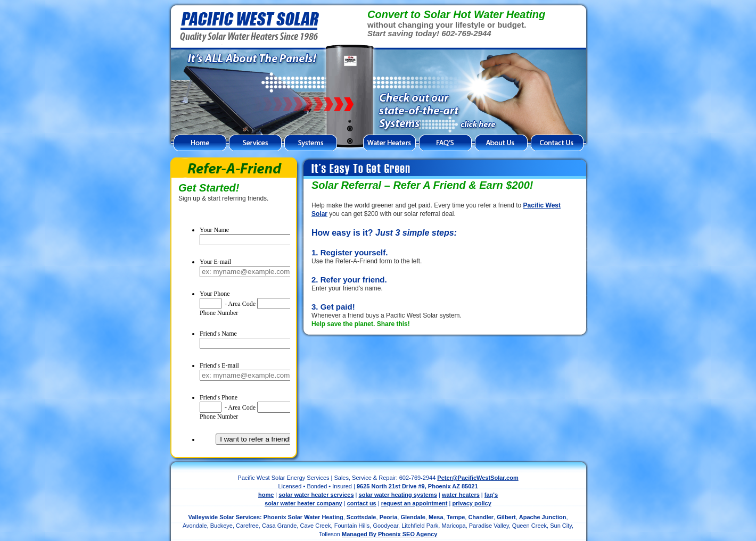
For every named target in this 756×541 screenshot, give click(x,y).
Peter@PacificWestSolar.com (478, 478)
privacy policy (471, 503)
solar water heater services (316, 495)
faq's (491, 495)
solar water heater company (303, 503)
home (266, 495)
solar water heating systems (398, 495)
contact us (362, 503)
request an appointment (414, 503)
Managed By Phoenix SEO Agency (389, 534)
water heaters (461, 495)
